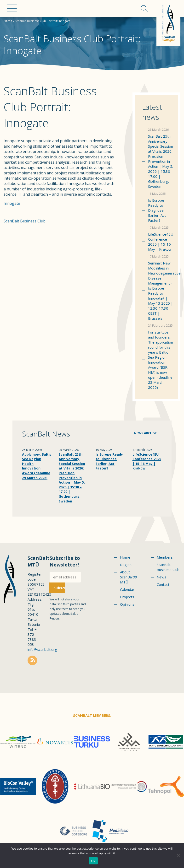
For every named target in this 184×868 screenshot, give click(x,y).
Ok (93, 861)
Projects (127, 597)
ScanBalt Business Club (25, 221)
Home (8, 21)
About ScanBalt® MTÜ (129, 577)
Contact (163, 584)
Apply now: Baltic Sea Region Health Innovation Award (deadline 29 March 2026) (37, 466)
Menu (12, 8)
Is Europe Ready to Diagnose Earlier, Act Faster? (157, 210)
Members (165, 557)
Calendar (127, 589)
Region (126, 565)
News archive (146, 433)
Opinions (127, 604)
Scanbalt (168, 23)
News (161, 577)
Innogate (12, 203)
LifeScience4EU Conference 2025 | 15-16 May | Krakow (161, 242)
